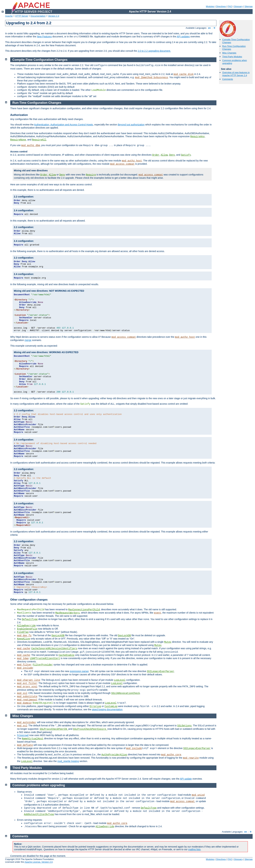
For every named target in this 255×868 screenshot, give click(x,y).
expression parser (79, 671)
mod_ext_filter (27, 683)
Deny (172, 155)
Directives (221, 6)
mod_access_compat (122, 164)
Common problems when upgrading (39, 785)
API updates (183, 37)
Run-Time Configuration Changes (37, 103)
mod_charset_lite (29, 680)
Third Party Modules (232, 57)
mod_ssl (22, 693)
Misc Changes (229, 53)
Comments (228, 79)
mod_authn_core (171, 755)
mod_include (25, 668)
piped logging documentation (107, 709)
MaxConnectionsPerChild (84, 610)
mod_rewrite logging (68, 761)
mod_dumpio (24, 703)
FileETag (23, 632)
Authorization (19, 115)
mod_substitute (27, 696)
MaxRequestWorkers (68, 613)
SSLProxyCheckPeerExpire (90, 729)
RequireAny (197, 137)
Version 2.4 (54, 16)
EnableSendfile (27, 629)
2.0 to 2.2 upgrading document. (154, 51)
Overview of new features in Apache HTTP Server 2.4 (236, 74)
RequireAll (39, 140)
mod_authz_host (132, 161)
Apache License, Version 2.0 (38, 862)
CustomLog (111, 706)
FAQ (230, 6)
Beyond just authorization (131, 125)
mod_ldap (23, 658)
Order (156, 155)
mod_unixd (198, 795)
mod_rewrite (191, 758)
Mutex (168, 642)
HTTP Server (22, 16)
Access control (19, 152)
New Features (44, 37)
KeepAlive (24, 639)
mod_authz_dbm (31, 145)
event (158, 613)
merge (28, 340)
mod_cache (24, 649)
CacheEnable (66, 655)
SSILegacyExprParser (161, 671)
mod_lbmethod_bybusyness (151, 77)
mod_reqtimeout (27, 700)
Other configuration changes (29, 600)
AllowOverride (26, 626)
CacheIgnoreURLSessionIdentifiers (54, 649)
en (209, 28)
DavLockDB (58, 636)
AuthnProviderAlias (114, 755)
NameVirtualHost (33, 739)
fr (215, 28)
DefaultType (30, 619)
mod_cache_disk (184, 74)
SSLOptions (185, 726)
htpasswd (23, 735)
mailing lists (194, 849)
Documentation (38, 16)
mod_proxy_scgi (27, 687)
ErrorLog (95, 706)
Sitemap (249, 6)
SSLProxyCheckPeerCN (54, 729)
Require (91, 175)
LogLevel (120, 680)
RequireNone (18, 140)
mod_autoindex (26, 722)
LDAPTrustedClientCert (45, 658)
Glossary (238, 6)
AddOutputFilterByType (39, 814)
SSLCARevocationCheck (126, 693)
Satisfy (186, 155)
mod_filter (24, 665)
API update (186, 779)
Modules (210, 6)
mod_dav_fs (24, 636)
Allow (164, 155)
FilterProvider (43, 665)
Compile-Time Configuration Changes (40, 60)
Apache (9, 16)
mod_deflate (25, 745)
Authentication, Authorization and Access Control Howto (64, 125)
